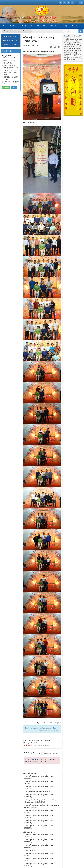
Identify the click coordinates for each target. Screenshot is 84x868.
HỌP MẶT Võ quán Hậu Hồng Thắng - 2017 (39, 835)
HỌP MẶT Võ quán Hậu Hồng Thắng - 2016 (39, 840)
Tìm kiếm (75, 26)
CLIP (27, 850)
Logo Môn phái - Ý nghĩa (73, 36)
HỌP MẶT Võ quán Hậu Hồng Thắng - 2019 (39, 776)
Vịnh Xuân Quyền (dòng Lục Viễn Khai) (10, 67)
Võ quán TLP (41, 26)
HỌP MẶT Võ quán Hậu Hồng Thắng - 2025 (39, 821)
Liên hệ (65, 26)
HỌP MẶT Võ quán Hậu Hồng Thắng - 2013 (39, 864)
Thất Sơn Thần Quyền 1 (11, 83)
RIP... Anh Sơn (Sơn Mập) (34, 792)
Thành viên (54, 26)
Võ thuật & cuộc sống (10, 40)
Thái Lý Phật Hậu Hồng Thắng (9, 62)
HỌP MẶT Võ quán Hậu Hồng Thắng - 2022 (39, 795)
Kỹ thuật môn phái (27, 26)
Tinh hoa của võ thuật (10, 45)
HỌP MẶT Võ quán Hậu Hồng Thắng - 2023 (39, 810)
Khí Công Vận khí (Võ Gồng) (10, 78)
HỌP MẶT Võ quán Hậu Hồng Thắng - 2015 (39, 853)
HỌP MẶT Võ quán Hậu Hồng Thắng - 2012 (39, 845)
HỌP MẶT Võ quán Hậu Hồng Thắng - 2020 (39, 781)
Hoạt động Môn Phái (9, 36)
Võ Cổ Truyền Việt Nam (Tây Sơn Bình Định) (10, 72)
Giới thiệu (13, 26)
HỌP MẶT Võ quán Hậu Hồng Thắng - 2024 (39, 816)
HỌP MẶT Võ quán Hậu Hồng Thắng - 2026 (39, 826)
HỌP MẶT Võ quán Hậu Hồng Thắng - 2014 (39, 859)
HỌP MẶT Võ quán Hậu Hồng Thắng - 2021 (39, 786)
